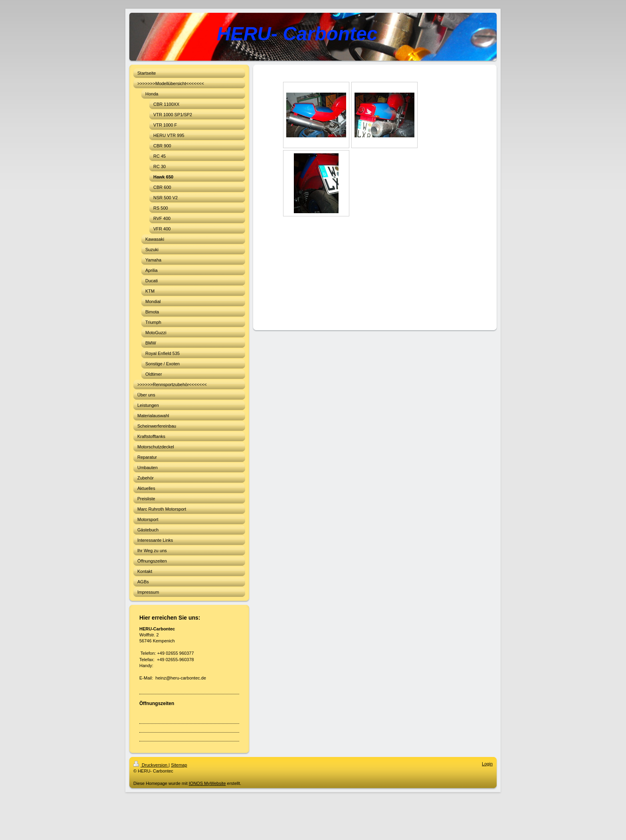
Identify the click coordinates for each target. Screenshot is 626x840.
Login (487, 764)
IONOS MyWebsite (207, 783)
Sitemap (179, 765)
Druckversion (151, 765)
